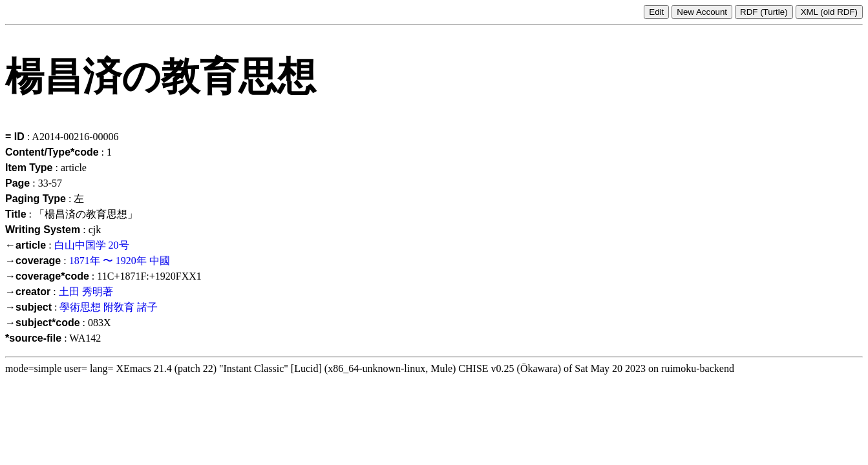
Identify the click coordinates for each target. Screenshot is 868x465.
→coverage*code (47, 276)
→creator (28, 292)
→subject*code (43, 323)
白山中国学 (80, 245)
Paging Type (36, 199)
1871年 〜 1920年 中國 (120, 261)
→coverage (33, 261)
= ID (15, 137)
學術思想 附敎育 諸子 (109, 307)
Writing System (43, 230)
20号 (119, 245)
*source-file (33, 338)
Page (17, 183)
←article (26, 245)
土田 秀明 (81, 292)
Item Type (29, 168)
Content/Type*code (52, 152)
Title (16, 214)
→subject (28, 307)
